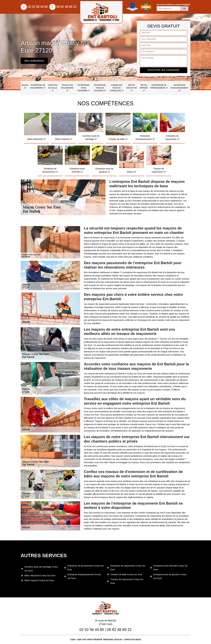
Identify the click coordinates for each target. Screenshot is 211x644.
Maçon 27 (25, 87)
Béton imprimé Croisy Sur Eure (39, 580)
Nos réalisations (34, 61)
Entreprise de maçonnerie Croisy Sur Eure (128, 568)
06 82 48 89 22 (63, 7)
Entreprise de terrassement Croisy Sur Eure (86, 568)
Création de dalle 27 (53, 88)
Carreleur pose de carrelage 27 (117, 88)
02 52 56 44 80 (34, 7)
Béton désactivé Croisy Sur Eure (40, 576)
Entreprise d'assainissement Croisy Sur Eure (84, 576)
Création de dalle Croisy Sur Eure (126, 574)
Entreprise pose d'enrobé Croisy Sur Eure (171, 568)
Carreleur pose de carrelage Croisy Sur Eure (41, 569)
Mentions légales (113, 640)
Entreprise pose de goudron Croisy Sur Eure (170, 576)
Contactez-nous (132, 640)
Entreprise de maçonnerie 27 (38, 87)
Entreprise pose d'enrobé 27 (83, 88)
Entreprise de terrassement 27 (159, 87)
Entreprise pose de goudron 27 (100, 88)
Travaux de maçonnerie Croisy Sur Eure (127, 581)
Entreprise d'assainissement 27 (180, 88)
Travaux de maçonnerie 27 (67, 88)
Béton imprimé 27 (144, 88)
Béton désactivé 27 (132, 88)
